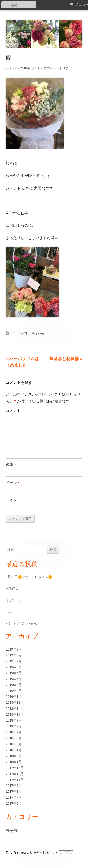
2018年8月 (14, 726)
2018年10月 (15, 714)
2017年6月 (14, 803)
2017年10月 (15, 780)
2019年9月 (14, 649)
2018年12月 (15, 702)
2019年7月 (14, 661)
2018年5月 (14, 744)
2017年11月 (15, 774)
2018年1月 (14, 762)
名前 (11, 465)
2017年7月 (14, 797)
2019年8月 (14, 655)
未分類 (12, 830)
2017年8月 (14, 791)
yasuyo (11, 68)
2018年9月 (14, 720)
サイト (11, 500)
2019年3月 (14, 685)
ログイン (66, 852)
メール (13, 482)
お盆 (9, 612)
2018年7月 (14, 732)
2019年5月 (14, 673)
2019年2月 (14, 691)
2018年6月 (14, 738)
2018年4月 (14, 750)
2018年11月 (15, 709)
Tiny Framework (19, 852)
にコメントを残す (56, 68)
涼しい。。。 (15, 600)
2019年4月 (14, 679)
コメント (13, 410)
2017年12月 (15, 768)
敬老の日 (12, 588)
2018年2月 (14, 756)
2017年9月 (14, 786)
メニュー (81, 5)
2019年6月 (14, 667)
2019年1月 (14, 697)
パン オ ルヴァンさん (21, 623)
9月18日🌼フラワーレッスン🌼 (29, 577)
